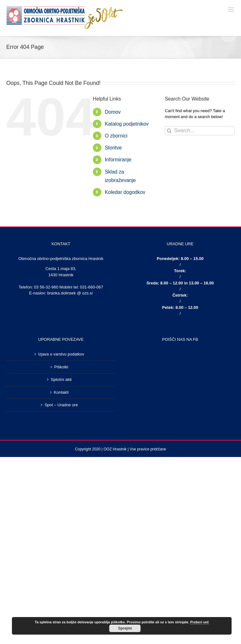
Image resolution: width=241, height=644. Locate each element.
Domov (113, 112)
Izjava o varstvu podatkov (61, 354)
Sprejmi (125, 628)
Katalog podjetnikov (127, 124)
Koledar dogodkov (125, 192)
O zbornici (116, 136)
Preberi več (199, 622)
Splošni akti (61, 379)
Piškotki (61, 367)
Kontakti (61, 392)
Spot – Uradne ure (61, 405)
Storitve (113, 148)
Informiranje (118, 160)
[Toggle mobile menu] (231, 10)
